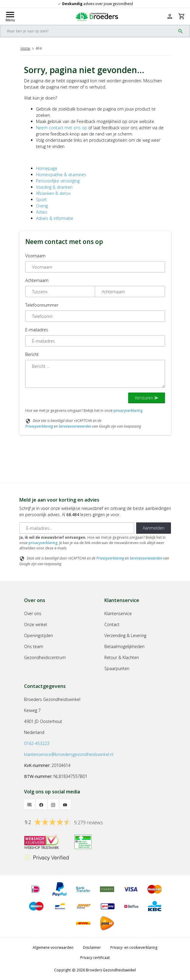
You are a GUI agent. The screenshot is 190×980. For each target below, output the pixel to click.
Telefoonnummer (42, 305)
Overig (42, 206)
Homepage (47, 168)
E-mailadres (37, 330)
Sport (41, 200)
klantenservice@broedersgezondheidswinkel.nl (69, 754)
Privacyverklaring (39, 426)
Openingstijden (39, 635)
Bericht (32, 354)
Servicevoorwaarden (75, 426)
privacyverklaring (128, 411)
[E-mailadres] (77, 528)
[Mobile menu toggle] (10, 16)
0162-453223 (37, 743)
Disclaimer (92, 947)
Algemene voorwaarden (53, 947)
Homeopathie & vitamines (61, 175)
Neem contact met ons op (62, 128)
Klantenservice (118, 613)
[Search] (88, 31)
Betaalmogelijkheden (124, 646)
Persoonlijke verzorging (58, 181)
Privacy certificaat (95, 958)
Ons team (34, 646)
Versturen (147, 398)
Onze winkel (36, 624)
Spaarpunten (117, 668)
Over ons (33, 613)
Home (25, 48)
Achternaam (37, 280)
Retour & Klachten (122, 657)
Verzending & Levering (125, 635)
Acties (42, 212)
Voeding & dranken (54, 187)
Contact (112, 624)
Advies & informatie (55, 218)
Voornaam (35, 256)
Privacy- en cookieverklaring (134, 947)
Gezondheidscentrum (45, 657)
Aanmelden (154, 528)
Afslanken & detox (53, 193)
